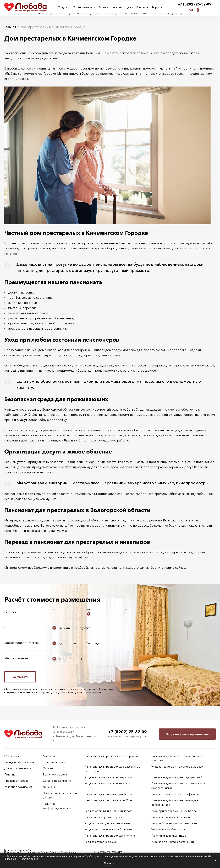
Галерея (117, 7)
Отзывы (104, 7)
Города (157, 7)
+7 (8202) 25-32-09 (195, 4)
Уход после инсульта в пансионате (107, 823)
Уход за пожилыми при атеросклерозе (177, 767)
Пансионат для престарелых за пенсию (110, 836)
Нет (74, 643)
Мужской (86, 628)
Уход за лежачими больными (171, 817)
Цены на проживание (57, 781)
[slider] (89, 614)
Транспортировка (16, 781)
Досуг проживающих (18, 768)
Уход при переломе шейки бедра (174, 811)
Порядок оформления (19, 762)
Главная (10, 27)
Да (60, 643)
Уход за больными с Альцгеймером (108, 811)
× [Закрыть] (216, 860)
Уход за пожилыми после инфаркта (175, 794)
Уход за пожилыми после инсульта (107, 783)
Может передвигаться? (22, 643)
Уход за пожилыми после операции (108, 777)
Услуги (63, 7)
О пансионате (83, 7)
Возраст (10, 612)
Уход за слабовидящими (101, 842)
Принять (109, 863)
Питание (10, 774)
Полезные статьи (54, 762)
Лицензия (49, 787)
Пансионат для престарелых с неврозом (111, 756)
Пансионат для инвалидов (169, 836)
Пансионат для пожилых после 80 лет (109, 800)
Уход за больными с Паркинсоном (174, 823)
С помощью (94, 643)
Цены (130, 7)
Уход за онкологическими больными (109, 829)
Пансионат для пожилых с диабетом (108, 794)
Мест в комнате (16, 658)
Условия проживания (18, 787)
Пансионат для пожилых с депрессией (177, 777)
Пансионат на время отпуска (103, 817)
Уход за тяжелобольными (168, 829)
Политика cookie (29, 859)
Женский (64, 628)
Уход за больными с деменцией (173, 842)
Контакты (143, 7)
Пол (7, 627)
